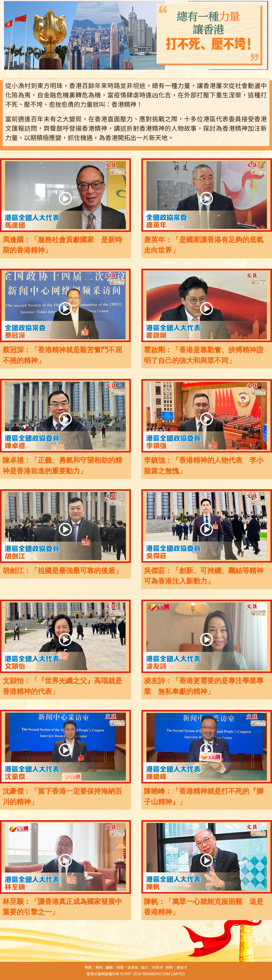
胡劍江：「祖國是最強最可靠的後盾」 (62, 571)
